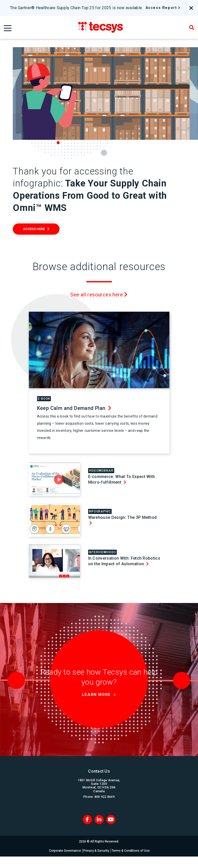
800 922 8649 (105, 797)
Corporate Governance (64, 851)
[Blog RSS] (111, 820)
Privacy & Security (97, 851)
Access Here (34, 229)
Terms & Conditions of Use (132, 851)
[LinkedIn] (99, 820)
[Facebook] (87, 820)
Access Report (161, 8)
